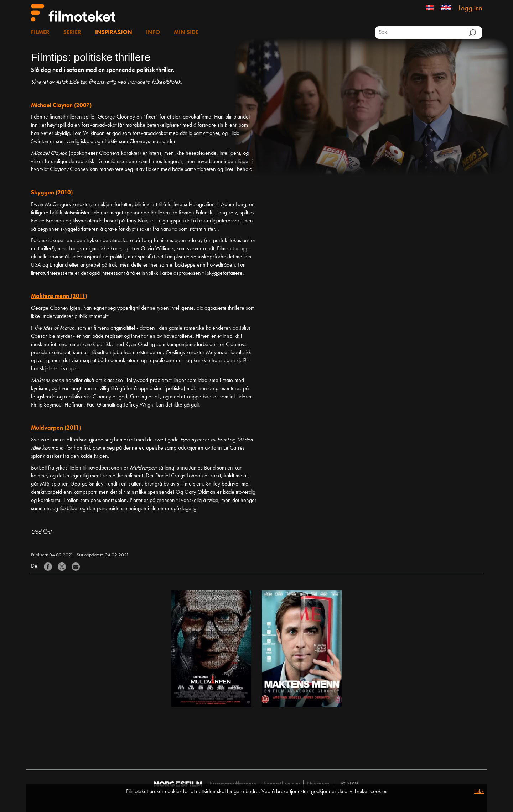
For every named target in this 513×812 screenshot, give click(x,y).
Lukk (479, 792)
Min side (186, 33)
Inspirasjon (114, 33)
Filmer (40, 33)
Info (153, 33)
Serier (72, 33)
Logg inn (470, 9)
